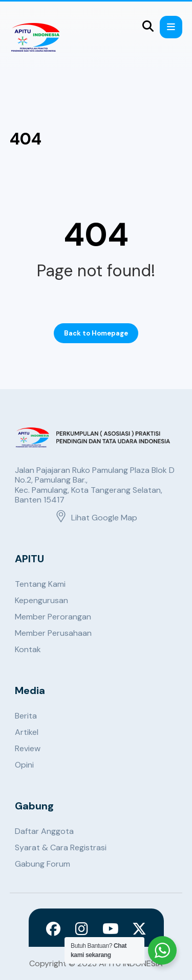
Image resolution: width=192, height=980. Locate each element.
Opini (24, 765)
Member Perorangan (53, 617)
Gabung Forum (42, 864)
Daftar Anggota (44, 831)
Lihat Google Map (96, 518)
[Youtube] (111, 929)
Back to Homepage (96, 333)
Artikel (27, 732)
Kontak (28, 649)
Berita (26, 716)
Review (28, 748)
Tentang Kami (40, 584)
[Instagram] (82, 929)
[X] (139, 929)
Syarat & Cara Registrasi (61, 847)
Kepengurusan (41, 600)
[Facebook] (53, 929)
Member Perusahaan (53, 633)
